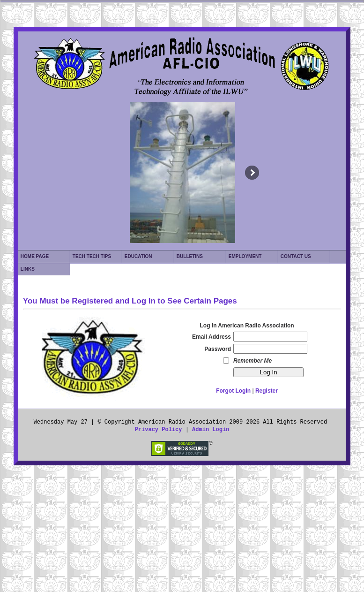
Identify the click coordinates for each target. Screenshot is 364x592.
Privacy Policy (159, 430)
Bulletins (190, 256)
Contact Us (296, 256)
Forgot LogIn (233, 391)
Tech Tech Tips (92, 256)
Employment (245, 256)
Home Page (35, 256)
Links (28, 269)
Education (138, 256)
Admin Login (211, 430)
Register (267, 391)
